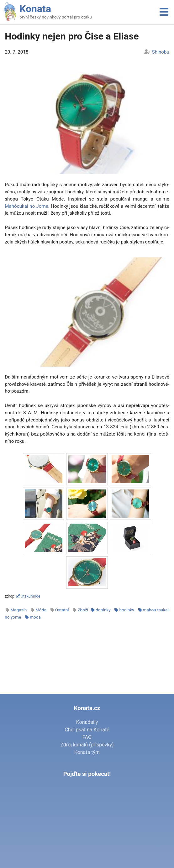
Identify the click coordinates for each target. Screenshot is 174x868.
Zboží (83, 610)
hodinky (127, 610)
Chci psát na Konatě (87, 730)
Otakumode (28, 596)
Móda (41, 610)
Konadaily (87, 722)
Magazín (18, 610)
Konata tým (87, 752)
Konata (35, 9)
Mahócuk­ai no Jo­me (26, 206)
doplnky (103, 610)
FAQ (87, 737)
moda (35, 617)
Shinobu (161, 52)
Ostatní (62, 610)
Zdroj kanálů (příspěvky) (87, 745)
